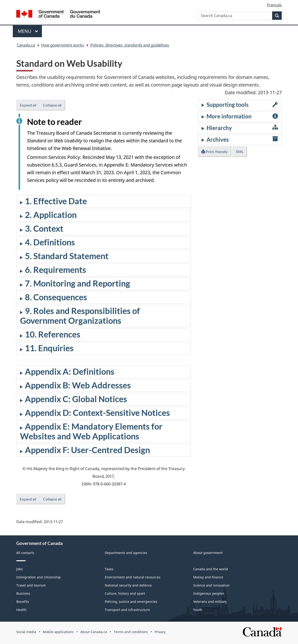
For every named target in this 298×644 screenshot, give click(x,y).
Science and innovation (211, 585)
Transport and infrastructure (127, 610)
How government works (63, 45)
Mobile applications (58, 632)
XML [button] (240, 152)
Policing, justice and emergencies (131, 602)
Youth (198, 610)
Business (23, 593)
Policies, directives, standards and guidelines (130, 45)
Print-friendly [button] (215, 152)
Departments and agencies (126, 553)
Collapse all (52, 105)
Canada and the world (211, 569)
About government (208, 553)
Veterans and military (210, 602)
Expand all (28, 105)
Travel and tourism (31, 585)
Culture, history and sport (125, 593)
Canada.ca (26, 45)
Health (21, 610)
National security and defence (128, 585)
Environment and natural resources (133, 577)
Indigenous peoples (209, 593)
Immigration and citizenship (39, 577)
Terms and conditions (131, 632)
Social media (26, 632)
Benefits (23, 602)
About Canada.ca (94, 632)
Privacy (160, 632)
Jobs (20, 569)
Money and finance (208, 577)
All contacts (25, 553)
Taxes (109, 569)
